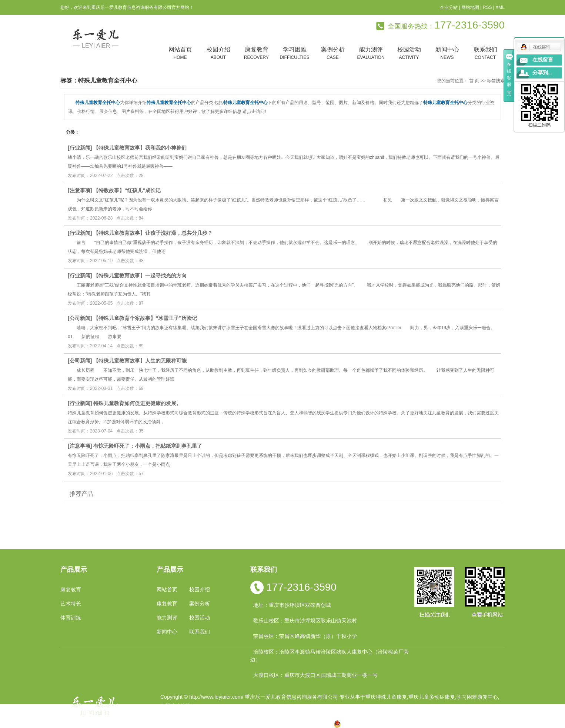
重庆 (221, 724)
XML (500, 7)
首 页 (474, 81)
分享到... (542, 73)
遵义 (315, 724)
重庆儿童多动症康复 (432, 697)
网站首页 (180, 54)
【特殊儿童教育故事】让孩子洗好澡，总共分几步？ (153, 233)
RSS (487, 7)
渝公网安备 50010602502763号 (375, 724)
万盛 (327, 724)
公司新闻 (80, 318)
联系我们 (485, 54)
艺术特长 (71, 604)
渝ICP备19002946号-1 (186, 715)
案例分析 (333, 54)
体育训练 (71, 618)
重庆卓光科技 (309, 715)
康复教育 (256, 54)
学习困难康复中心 (477, 697)
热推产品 (171, 724)
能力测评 (371, 54)
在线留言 (543, 60)
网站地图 (470, 7)
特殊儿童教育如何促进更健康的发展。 (137, 403)
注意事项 (80, 190)
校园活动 (409, 54)
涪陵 (268, 724)
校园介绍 (218, 54)
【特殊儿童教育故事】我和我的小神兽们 (140, 148)
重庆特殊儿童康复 (386, 697)
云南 (256, 724)
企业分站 (449, 7)
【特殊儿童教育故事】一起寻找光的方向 (140, 275)
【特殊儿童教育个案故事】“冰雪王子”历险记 (145, 318)
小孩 (233, 724)
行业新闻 (80, 148)
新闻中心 (447, 54)
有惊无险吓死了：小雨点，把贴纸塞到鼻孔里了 (148, 446)
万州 (291, 724)
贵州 (280, 724)
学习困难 (295, 54)
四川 (244, 724)
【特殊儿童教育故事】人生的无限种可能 (140, 361)
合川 (303, 724)
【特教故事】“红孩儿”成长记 (127, 190)
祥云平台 (254, 715)
